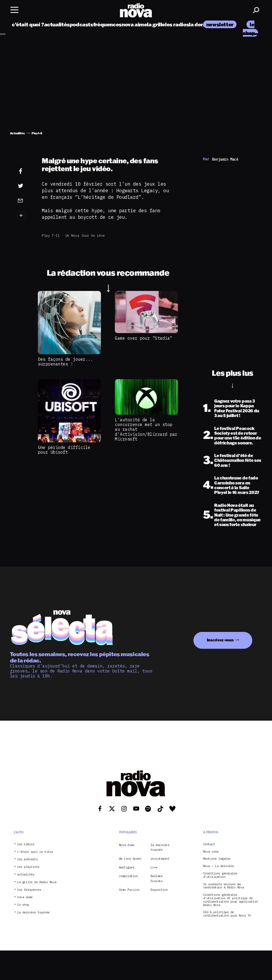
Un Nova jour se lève (85, 236)
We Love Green (130, 859)
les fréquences (29, 890)
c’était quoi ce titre (35, 852)
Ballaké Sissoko (157, 878)
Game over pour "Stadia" (144, 338)
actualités (57, 24)
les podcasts (27, 859)
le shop (23, 905)
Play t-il (51, 236)
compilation (129, 876)
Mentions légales (217, 859)
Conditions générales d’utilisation (220, 875)
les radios (177, 24)
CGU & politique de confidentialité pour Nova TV (227, 914)
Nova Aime (127, 845)
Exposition (159, 890)
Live (154, 867)
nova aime (134, 24)
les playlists (28, 867)
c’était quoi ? (28, 24)
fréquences (107, 24)
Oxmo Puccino (129, 890)
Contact (209, 844)
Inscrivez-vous (220, 640)
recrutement (160, 859)
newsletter (220, 24)
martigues (127, 867)
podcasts (81, 24)
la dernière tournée (33, 912)
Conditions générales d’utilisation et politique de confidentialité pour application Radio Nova (230, 900)
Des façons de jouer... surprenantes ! (65, 362)
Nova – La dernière (219, 866)
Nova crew (211, 852)
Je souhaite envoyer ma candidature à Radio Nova (224, 886)
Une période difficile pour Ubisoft (64, 450)
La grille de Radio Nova (37, 882)
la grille (156, 24)
